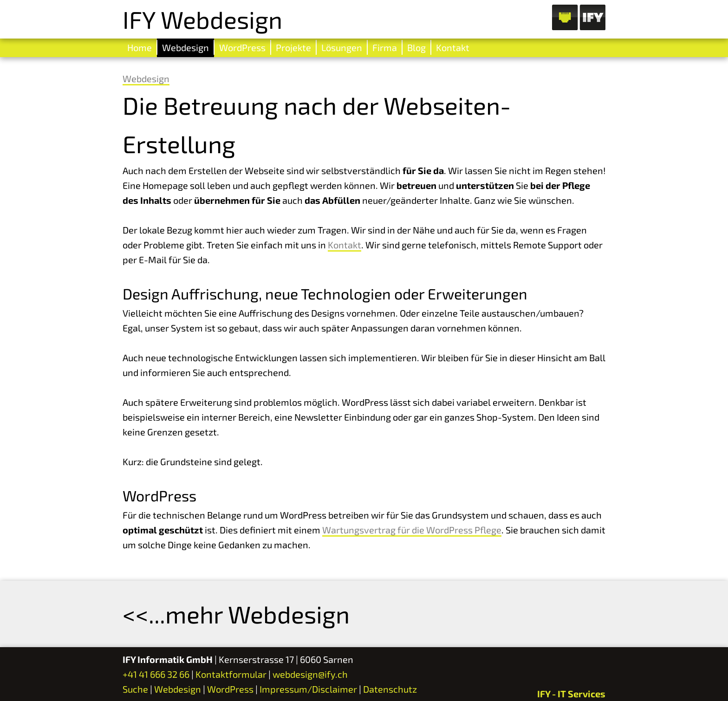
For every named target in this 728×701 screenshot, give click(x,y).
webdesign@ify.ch (310, 674)
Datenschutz (390, 689)
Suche (135, 689)
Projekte (293, 47)
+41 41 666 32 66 (156, 674)
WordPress (242, 47)
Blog (416, 47)
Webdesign (185, 47)
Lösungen (342, 47)
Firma (385, 47)
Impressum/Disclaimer (308, 689)
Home (140, 47)
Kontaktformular (231, 674)
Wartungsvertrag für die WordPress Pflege (412, 530)
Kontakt (453, 47)
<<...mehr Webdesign (236, 614)
